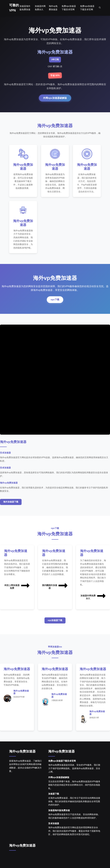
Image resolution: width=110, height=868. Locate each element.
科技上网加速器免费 (17, 588)
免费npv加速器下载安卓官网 (62, 767)
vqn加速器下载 (55, 622)
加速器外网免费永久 (93, 598)
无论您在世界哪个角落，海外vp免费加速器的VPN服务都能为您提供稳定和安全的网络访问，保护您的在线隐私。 (74, 791)
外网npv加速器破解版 (55, 98)
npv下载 (55, 302)
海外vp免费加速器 (22, 758)
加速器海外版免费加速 (59, 817)
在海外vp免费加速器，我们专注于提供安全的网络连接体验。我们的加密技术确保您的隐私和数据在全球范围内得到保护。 (74, 808)
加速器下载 (54, 800)
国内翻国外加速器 (55, 588)
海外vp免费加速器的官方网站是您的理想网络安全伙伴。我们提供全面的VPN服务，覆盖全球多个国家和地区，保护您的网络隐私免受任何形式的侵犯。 (74, 838)
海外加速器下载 (11, 504)
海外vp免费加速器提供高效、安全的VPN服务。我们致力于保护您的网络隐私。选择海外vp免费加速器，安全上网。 (74, 775)
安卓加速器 (54, 830)
